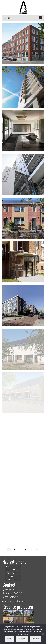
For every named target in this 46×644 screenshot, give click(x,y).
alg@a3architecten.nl (15, 601)
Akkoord (10, 639)
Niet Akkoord (22, 639)
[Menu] (23, 18)
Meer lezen (36, 639)
